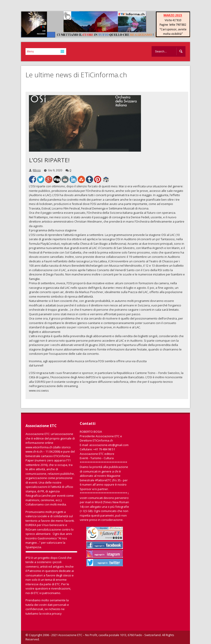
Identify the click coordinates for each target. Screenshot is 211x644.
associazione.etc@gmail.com (109, 445)
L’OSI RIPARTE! (49, 160)
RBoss (37, 170)
